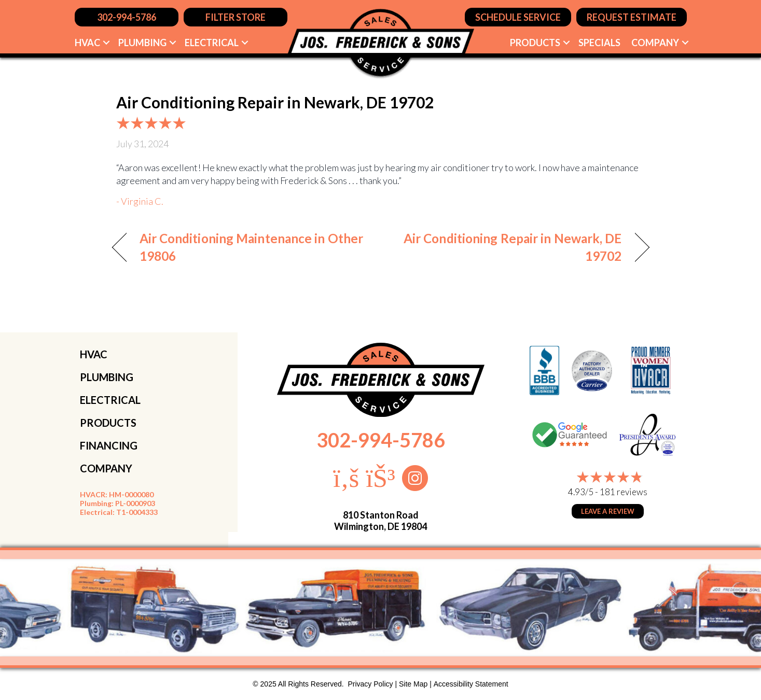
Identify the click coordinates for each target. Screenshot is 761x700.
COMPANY (106, 468)
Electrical (212, 43)
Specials (599, 43)
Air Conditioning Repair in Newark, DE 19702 (509, 247)
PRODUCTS (108, 423)
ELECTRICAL (110, 400)
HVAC (87, 43)
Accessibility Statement (471, 684)
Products (535, 43)
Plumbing (142, 43)
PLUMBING (107, 377)
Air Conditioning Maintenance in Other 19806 (252, 247)
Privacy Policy (370, 684)
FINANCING (109, 445)
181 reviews (624, 492)
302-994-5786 (381, 440)
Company (655, 43)
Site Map (413, 684)
